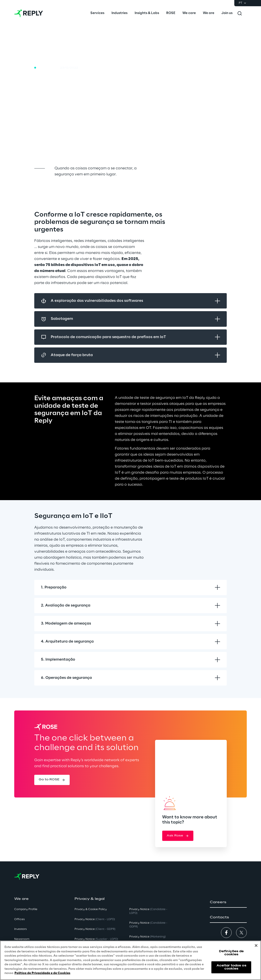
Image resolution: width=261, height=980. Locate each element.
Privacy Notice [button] (95, 919)
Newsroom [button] (22, 939)
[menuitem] (97, 13)
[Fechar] (256, 946)
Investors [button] (20, 929)
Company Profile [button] (26, 909)
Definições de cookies (231, 953)
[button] (52, 780)
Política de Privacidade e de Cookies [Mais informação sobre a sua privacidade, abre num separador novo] (42, 973)
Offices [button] (19, 919)
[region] (130, 960)
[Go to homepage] (29, 13)
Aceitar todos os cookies (231, 967)
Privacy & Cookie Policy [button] (91, 909)
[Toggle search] (240, 13)
